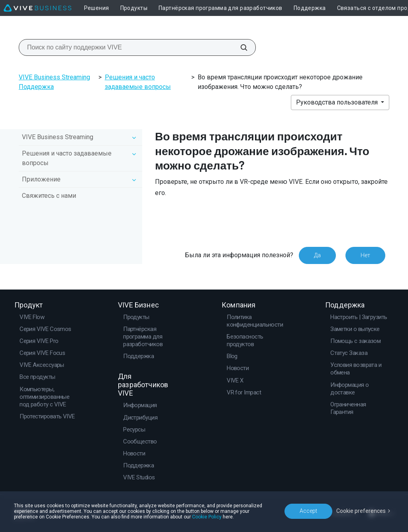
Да (317, 255)
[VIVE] (37, 8)
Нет (365, 255)
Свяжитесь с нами (49, 196)
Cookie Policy (207, 517)
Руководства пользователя (338, 102)
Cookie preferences (361, 511)
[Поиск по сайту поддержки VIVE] (239, 47)
